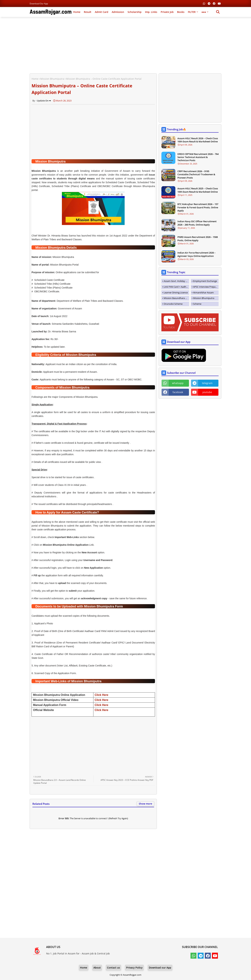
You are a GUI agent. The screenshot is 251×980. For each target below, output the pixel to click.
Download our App (39, 4)
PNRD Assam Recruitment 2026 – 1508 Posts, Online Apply (198, 239)
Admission (118, 12)
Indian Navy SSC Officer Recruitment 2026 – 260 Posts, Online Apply (197, 223)
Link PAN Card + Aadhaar (176, 287)
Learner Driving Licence (176, 293)
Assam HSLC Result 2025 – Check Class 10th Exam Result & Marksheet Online (198, 190)
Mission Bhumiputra (52, 79)
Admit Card (102, 12)
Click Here (101, 695)
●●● (204, 12)
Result (88, 12)
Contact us (113, 968)
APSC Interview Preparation (206, 287)
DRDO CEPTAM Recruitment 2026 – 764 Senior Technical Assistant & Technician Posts (198, 157)
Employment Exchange (205, 281)
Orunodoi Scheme (173, 304)
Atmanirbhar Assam (203, 293)
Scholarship (135, 12)
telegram (207, 383)
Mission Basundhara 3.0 (176, 298)
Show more (145, 804)
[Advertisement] (125, 45)
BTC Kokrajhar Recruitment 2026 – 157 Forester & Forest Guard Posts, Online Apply (198, 207)
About (97, 968)
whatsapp (178, 383)
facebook (178, 392)
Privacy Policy (134, 968)
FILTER (192, 12)
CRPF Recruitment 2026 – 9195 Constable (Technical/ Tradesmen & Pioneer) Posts (196, 174)
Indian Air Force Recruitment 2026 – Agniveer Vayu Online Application (197, 254)
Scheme (197, 304)
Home (77, 12)
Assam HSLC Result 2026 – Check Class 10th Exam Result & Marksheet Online (198, 140)
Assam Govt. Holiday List (176, 281)
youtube (207, 392)
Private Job (167, 12)
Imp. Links (151, 12)
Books (181, 12)
